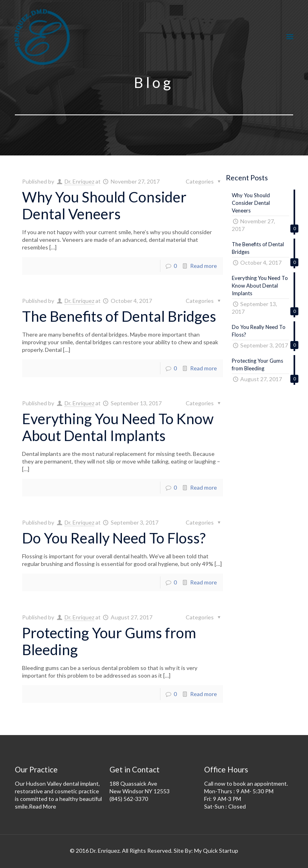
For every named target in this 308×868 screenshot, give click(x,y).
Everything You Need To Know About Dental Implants (118, 427)
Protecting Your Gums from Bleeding (109, 641)
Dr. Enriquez (79, 181)
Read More (43, 806)
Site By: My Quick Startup (206, 851)
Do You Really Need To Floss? (114, 538)
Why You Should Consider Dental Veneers (104, 205)
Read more (204, 266)
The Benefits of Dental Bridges (119, 316)
